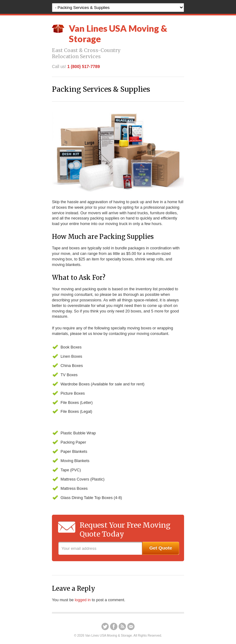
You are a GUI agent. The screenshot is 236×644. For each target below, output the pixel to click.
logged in (83, 600)
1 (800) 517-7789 (84, 66)
